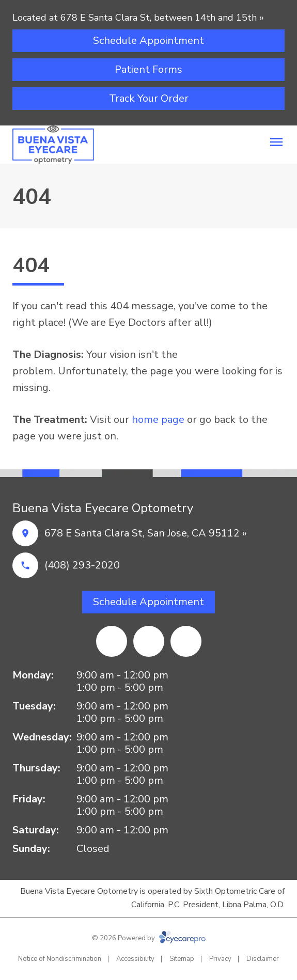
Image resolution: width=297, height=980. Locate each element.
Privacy (220, 959)
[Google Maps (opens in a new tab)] (186, 641)
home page (158, 420)
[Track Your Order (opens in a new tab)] (148, 99)
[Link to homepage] (53, 145)
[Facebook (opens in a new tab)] (112, 641)
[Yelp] (149, 641)
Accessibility (135, 959)
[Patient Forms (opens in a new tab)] (148, 70)
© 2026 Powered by (149, 938)
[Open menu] (276, 142)
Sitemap (182, 959)
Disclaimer (263, 959)
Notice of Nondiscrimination (60, 959)
